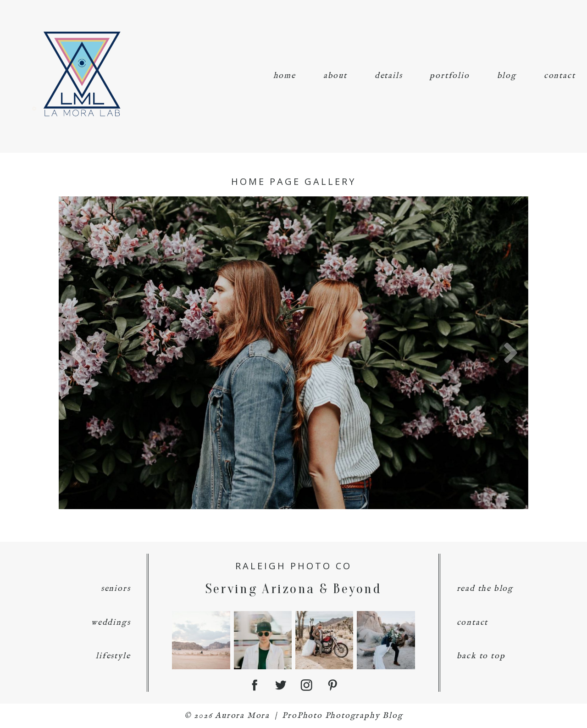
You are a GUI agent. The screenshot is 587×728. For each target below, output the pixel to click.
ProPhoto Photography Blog (342, 716)
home (285, 76)
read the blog (485, 589)
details (389, 76)
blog (507, 76)
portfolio (449, 76)
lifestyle (113, 656)
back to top (481, 656)
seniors (116, 589)
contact (560, 76)
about (335, 76)
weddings (111, 623)
